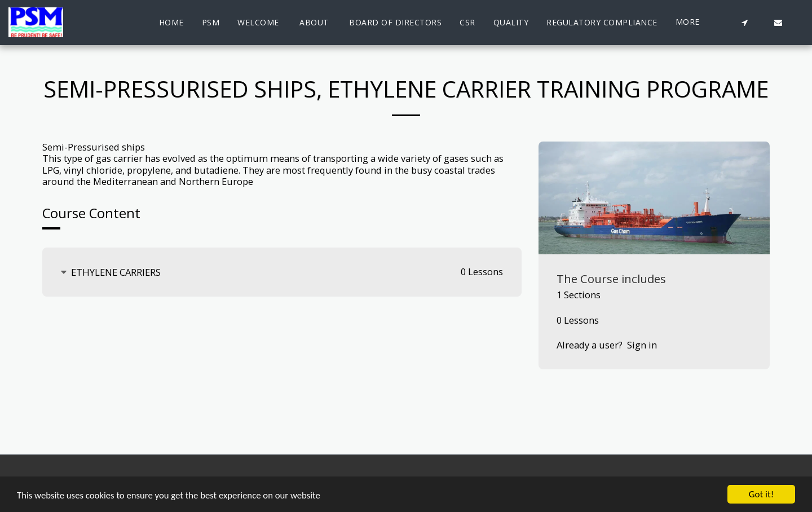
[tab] (282, 272)
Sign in (642, 345)
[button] (744, 23)
